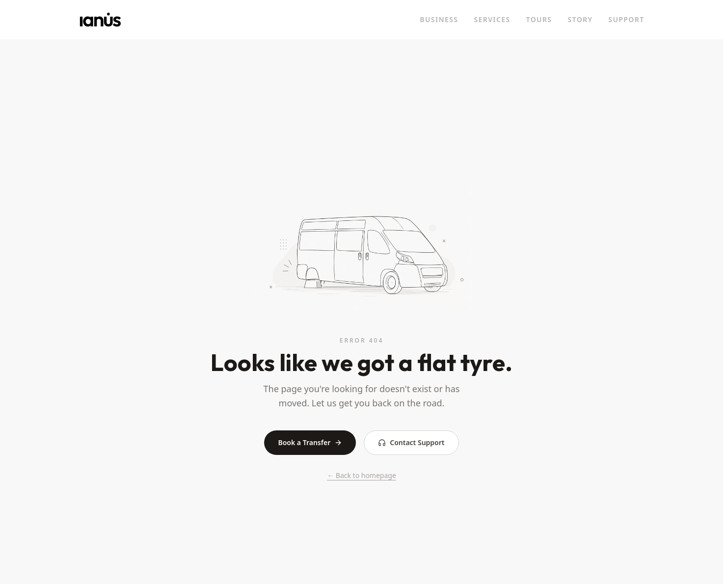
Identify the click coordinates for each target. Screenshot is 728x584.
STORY (580, 19)
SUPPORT (626, 19)
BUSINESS (439, 19)
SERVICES (492, 19)
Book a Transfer (310, 442)
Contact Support (411, 442)
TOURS (539, 19)
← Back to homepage (362, 475)
